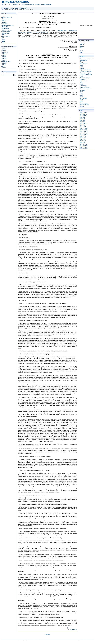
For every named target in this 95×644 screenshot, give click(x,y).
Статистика (83, 86)
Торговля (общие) (85, 70)
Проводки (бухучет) (8, 25)
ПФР (81, 100)
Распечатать (72, 629)
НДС (81, 52)
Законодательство (7, 16)
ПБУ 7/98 (83, 122)
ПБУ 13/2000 (84, 131)
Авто (4, 40)
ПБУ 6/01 (83, 120)
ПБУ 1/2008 (83, 112)
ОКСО (4, 68)
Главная (5, 8)
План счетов (6, 36)
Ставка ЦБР (14, 4)
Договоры (5, 24)
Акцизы (82, 43)
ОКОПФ (5, 58)
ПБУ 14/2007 (84, 133)
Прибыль (82, 51)
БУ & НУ (5, 27)
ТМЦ (81, 76)
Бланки (4, 22)
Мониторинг (6, 33)
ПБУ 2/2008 (83, 114)
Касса (82, 67)
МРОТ (4, 4)
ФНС (81, 92)
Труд (81, 62)
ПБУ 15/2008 (84, 135)
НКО (81, 95)
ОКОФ (4, 60)
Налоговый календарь (28, 4)
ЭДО (4, 43)
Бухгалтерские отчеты (86, 59)
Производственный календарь (43, 4)
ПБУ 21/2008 (84, 144)
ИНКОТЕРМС (6, 62)
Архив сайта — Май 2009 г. (19, 8)
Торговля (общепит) (86, 75)
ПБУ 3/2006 (83, 116)
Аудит (82, 97)
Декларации (83, 60)
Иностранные (84, 103)
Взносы (82, 46)
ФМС (81, 101)
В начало (47, 634)
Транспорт (83, 79)
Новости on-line (7, 30)
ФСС (81, 48)
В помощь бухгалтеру (16, 2)
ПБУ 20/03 (83, 143)
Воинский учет (84, 105)
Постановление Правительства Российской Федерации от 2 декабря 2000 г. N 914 (47, 31)
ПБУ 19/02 (83, 141)
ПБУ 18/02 (83, 139)
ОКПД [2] (5, 52)
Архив (82, 106)
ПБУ (4, 35)
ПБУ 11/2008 (84, 128)
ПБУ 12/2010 (84, 130)
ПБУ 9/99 (83, 125)
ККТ (4, 41)
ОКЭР (4, 65)
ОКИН (4, 63)
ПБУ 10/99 (83, 127)
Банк (81, 82)
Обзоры (4, 21)
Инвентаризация (85, 78)
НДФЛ (82, 45)
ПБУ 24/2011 (84, 149)
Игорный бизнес (85, 87)
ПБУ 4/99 (83, 117)
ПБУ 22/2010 (84, 146)
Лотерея (82, 90)
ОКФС (4, 57)
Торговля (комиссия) (86, 71)
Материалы (83, 81)
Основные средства (86, 89)
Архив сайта (6, 32)
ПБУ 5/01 (83, 119)
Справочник (6, 28)
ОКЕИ (4, 55)
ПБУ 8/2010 (83, 124)
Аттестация (83, 98)
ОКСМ (4, 49)
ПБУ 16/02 (83, 136)
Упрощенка (6, 19)
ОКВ (4, 54)
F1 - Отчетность (7, 17)
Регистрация (83, 63)
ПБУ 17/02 (83, 138)
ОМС (81, 94)
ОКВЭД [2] (6, 51)
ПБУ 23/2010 (84, 147)
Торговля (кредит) (85, 73)
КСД (4, 66)
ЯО (3, 38)
